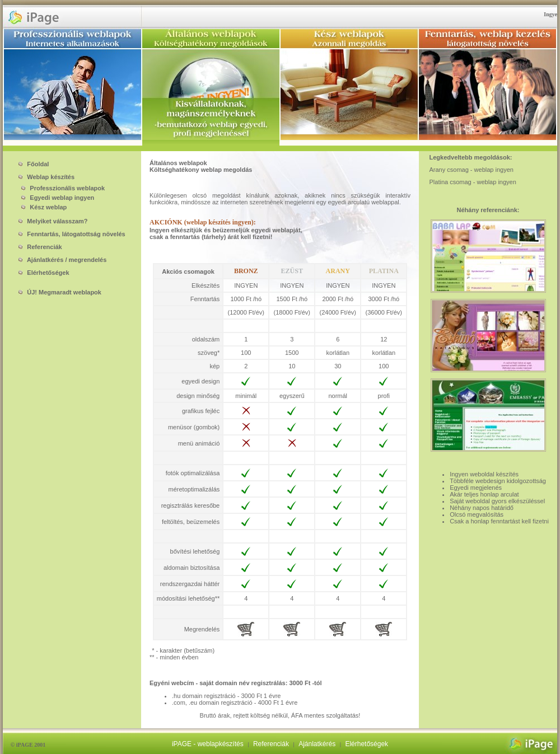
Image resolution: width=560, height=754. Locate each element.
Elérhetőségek (44, 273)
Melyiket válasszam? (53, 221)
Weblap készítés (46, 177)
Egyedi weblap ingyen (55, 198)
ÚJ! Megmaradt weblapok (60, 292)
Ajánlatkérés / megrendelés (62, 260)
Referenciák (40, 247)
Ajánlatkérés (317, 744)
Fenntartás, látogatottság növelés (72, 234)
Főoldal (34, 164)
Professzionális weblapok (61, 188)
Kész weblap (42, 207)
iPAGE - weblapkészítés (208, 744)
